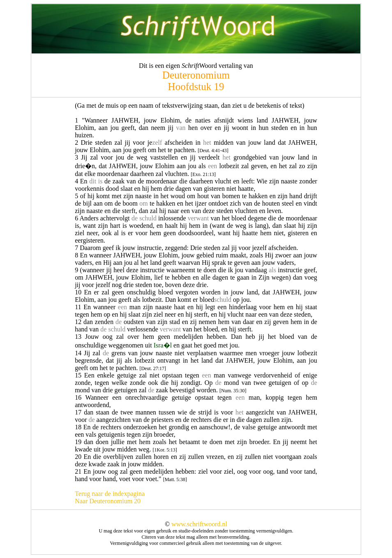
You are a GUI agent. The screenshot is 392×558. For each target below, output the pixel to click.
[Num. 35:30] (233, 391)
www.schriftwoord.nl (199, 524)
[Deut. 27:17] (153, 368)
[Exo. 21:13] (203, 174)
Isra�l (163, 345)
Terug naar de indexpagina (110, 494)
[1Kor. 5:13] (165, 450)
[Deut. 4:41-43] (213, 150)
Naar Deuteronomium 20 (108, 501)
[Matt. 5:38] (175, 479)
